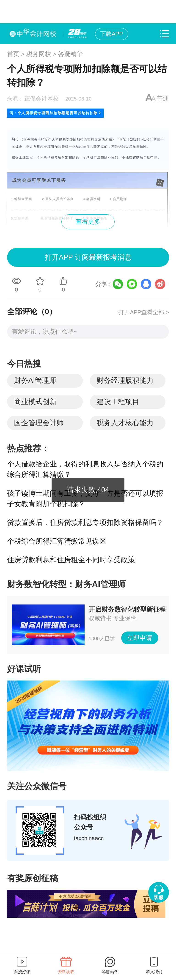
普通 (163, 99)
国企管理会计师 (39, 423)
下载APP (111, 34)
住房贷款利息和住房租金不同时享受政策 (71, 560)
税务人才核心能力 (125, 423)
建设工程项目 (118, 402)
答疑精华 (70, 54)
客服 (159, 897)
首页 (13, 54)
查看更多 (88, 222)
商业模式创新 (35, 402)
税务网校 (39, 54)
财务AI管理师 (35, 380)
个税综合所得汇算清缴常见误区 (57, 541)
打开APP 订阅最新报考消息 (88, 257)
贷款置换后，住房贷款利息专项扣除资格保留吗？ (85, 522)
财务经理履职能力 (125, 380)
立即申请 (140, 638)
